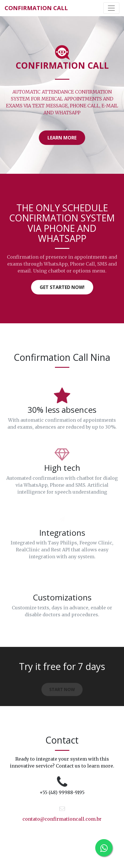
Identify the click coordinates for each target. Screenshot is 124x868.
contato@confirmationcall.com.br (62, 819)
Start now (62, 690)
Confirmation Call (36, 8)
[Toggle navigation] (111, 8)
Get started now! (62, 287)
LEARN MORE (62, 138)
